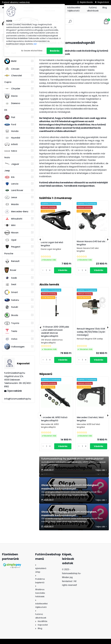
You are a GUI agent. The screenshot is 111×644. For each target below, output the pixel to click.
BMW (10, 61)
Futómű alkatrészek (93, 9)
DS (6, 110)
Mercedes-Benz (16, 212)
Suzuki (11, 307)
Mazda (11, 204)
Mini (10, 225)
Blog (105, 8)
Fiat (10, 117)
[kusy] (47, 446)
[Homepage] (3, 8)
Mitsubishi (13, 219)
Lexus (11, 197)
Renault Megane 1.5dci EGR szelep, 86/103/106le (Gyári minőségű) (91, 332)
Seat (10, 284)
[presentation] (41, 415)
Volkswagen (14, 347)
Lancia (11, 184)
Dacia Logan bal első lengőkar (52, 244)
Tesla (11, 331)
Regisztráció (103, 2)
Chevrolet (13, 75)
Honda (11, 131)
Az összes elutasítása (32, 51)
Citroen (12, 69)
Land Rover (14, 190)
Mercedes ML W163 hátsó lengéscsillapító (54, 419)
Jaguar (12, 164)
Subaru (12, 300)
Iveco (11, 151)
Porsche (9, 254)
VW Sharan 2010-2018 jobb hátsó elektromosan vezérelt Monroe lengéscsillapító (55, 331)
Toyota (12, 323)
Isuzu (7, 157)
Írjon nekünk (15, 391)
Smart (11, 292)
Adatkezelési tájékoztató (74, 9)
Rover (10, 270)
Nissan (11, 233)
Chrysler (12, 89)
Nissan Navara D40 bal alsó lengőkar (92, 243)
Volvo (11, 339)
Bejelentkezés (86, 2)
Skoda (11, 315)
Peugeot (12, 247)
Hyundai (12, 138)
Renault (12, 261)
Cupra (8, 82)
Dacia (11, 96)
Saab (11, 278)
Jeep (7, 171)
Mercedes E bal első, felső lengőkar (90, 419)
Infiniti (11, 144)
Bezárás (55, 51)
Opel (10, 240)
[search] (70, 23)
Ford (10, 124)
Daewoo (12, 103)
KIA (9, 177)
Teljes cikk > (101, 470)
